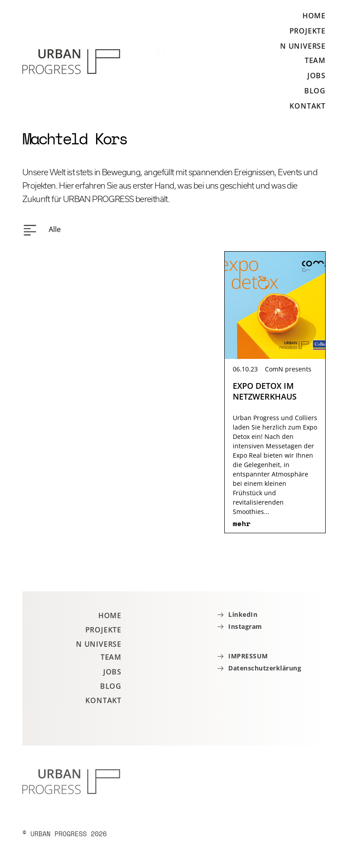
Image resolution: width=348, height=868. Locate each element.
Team (315, 60)
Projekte (308, 31)
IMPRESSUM (248, 656)
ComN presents (288, 369)
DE (161, 51)
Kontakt (308, 106)
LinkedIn (243, 615)
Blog (315, 91)
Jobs (317, 76)
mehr (242, 523)
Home (314, 16)
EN (179, 51)
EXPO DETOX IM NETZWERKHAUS (265, 391)
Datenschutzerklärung (265, 668)
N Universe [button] (303, 46)
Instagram (245, 627)
